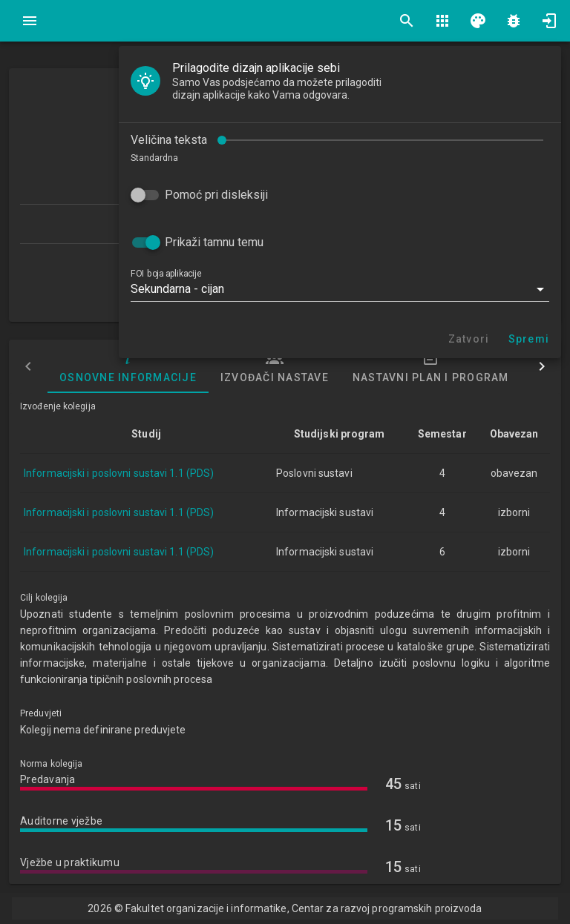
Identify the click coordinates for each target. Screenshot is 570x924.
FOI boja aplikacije (166, 274)
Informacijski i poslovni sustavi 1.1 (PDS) (119, 473)
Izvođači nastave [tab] (275, 366)
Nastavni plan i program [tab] (431, 366)
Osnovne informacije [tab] (128, 366)
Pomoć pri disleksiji (216, 195)
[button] (340, 289)
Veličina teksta (169, 140)
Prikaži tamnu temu (214, 242)
